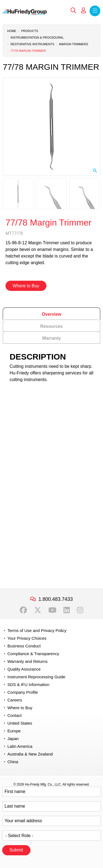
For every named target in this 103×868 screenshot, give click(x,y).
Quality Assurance (24, 669)
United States (20, 723)
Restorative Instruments (32, 44)
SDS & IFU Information (28, 685)
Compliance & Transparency (33, 654)
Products (30, 31)
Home (12, 31)
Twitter (38, 610)
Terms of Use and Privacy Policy (37, 630)
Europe (14, 731)
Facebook (23, 610)
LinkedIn (67, 610)
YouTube (52, 610)
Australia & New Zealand (30, 754)
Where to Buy (26, 286)
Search (73, 10)
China (13, 762)
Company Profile (23, 692)
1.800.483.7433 (56, 599)
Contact (15, 715)
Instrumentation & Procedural (37, 37)
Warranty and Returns (27, 661)
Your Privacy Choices (27, 638)
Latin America (20, 746)
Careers (15, 700)
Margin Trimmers (74, 44)
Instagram (80, 610)
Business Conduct (24, 646)
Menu (95, 11)
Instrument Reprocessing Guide (36, 677)
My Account (83, 10)
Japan (13, 739)
